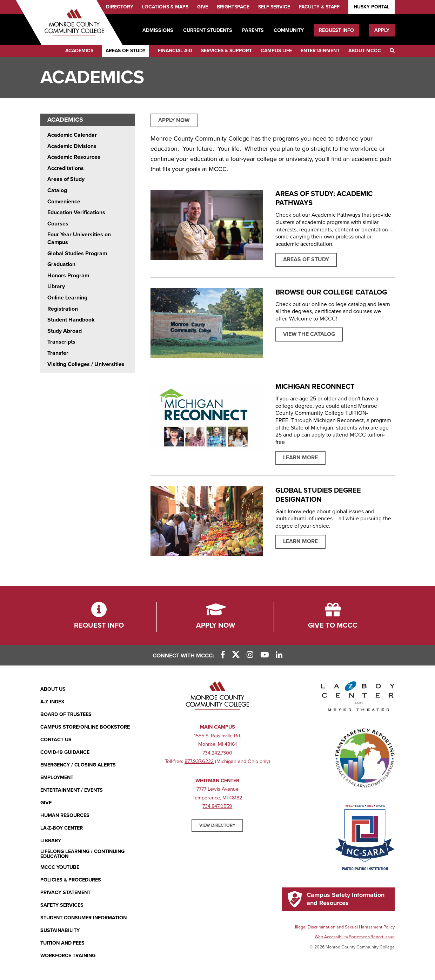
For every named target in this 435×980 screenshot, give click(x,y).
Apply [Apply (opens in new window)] (382, 30)
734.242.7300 (217, 753)
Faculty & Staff (319, 7)
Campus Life (276, 51)
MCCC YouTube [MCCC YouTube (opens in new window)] (60, 867)
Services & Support (226, 51)
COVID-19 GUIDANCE (65, 752)
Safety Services (62, 905)
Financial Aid (175, 51)
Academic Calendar (72, 135)
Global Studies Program (77, 254)
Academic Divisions (72, 146)
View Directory (217, 825)
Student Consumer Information (83, 918)
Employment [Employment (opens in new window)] (57, 778)
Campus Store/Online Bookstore (85, 727)
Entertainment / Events (72, 790)
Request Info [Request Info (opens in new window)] (336, 30)
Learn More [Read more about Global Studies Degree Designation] (300, 541)
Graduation (61, 264)
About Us (53, 689)
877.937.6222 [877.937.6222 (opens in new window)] (199, 761)
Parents (253, 30)
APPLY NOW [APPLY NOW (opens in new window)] (174, 120)
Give (203, 7)
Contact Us (56, 740)
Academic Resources (74, 157)
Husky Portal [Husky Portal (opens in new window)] (372, 7)
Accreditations (66, 168)
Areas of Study (126, 51)
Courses (58, 224)
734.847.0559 (217, 806)
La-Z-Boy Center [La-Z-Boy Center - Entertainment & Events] (62, 828)
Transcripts (61, 342)
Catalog (57, 190)
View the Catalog (309, 334)
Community (289, 30)
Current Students (208, 30)
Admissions (158, 30)
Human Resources (65, 815)
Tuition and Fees (62, 943)
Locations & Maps (165, 7)
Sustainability (60, 930)
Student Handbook (71, 320)
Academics (79, 51)
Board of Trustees (66, 714)
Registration (63, 309)
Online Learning (67, 298)
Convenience (64, 202)
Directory (120, 7)
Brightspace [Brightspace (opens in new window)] (233, 7)
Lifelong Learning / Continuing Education (82, 854)
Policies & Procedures (71, 880)
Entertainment (320, 51)
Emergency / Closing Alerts (78, 765)
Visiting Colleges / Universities (86, 364)
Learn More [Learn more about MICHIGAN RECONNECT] (300, 458)
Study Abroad (65, 331)
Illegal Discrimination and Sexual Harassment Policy (345, 927)
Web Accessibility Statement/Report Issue (355, 937)
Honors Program (68, 276)
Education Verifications (76, 212)
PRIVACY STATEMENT (65, 893)
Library (56, 286)
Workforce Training (68, 956)
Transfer (58, 353)
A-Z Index (52, 702)
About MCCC (365, 51)
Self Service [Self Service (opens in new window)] (274, 7)
